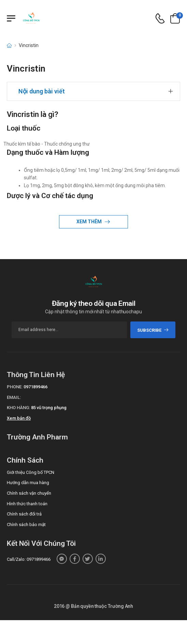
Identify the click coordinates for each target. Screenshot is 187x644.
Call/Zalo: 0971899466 (29, 559)
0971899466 (35, 387)
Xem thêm (90, 222)
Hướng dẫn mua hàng (28, 483)
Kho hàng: (18, 408)
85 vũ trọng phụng (49, 408)
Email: (14, 397)
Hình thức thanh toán (27, 504)
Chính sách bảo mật (26, 525)
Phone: (15, 387)
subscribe (153, 330)
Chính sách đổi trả (24, 514)
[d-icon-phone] (160, 19)
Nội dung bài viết (42, 91)
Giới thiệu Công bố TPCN (31, 472)
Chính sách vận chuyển (29, 493)
